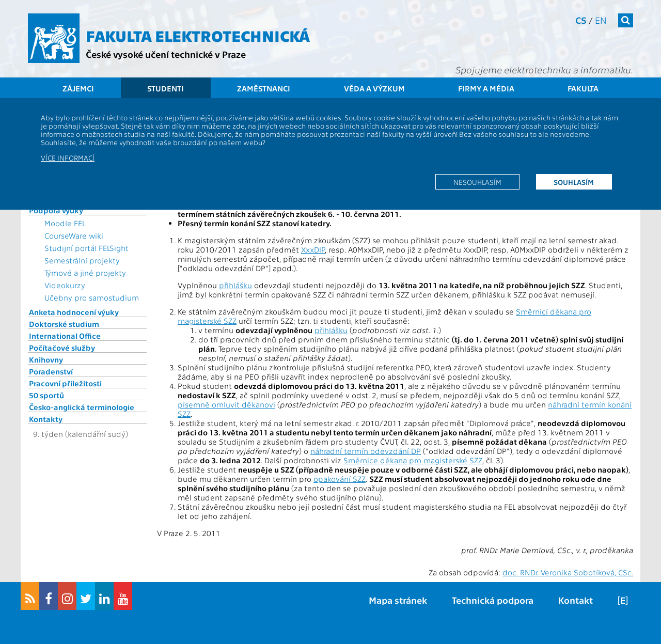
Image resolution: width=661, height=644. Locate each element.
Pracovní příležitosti (65, 383)
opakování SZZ (340, 479)
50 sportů (46, 395)
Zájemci (78, 88)
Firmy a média (486, 88)
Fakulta (583, 88)
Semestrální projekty (82, 260)
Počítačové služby (62, 348)
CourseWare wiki (74, 235)
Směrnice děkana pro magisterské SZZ (413, 460)
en (601, 20)
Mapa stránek (398, 600)
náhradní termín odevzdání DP (366, 451)
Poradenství (51, 371)
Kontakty (46, 419)
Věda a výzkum (374, 88)
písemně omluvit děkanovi (226, 404)
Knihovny (46, 359)
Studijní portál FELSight (86, 248)
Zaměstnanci (264, 88)
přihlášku (235, 285)
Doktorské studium (64, 324)
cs (581, 20)
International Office (65, 336)
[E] (623, 600)
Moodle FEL (65, 223)
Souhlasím (574, 182)
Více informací (68, 158)
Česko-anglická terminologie (82, 407)
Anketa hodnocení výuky (74, 312)
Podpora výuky (56, 210)
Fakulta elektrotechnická (198, 35)
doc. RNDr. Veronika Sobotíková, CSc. (568, 572)
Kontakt (576, 600)
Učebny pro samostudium (92, 297)
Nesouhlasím (477, 182)
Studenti (166, 88)
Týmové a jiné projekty (85, 273)
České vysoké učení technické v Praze (166, 54)
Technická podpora (493, 600)
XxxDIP (313, 249)
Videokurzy (65, 285)
